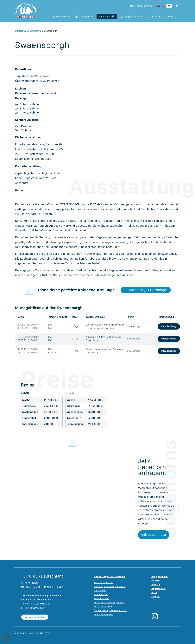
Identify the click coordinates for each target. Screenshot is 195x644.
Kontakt (171, 17)
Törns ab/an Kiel (103, 607)
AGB (48, 633)
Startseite (20, 31)
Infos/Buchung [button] (169, 326)
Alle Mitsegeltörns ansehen (109, 576)
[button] (6, 638)
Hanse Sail (100, 590)
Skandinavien (102, 598)
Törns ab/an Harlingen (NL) (109, 603)
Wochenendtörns (103, 615)
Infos (156, 17)
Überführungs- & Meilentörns (110, 610)
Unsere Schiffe (107, 17)
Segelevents (133, 17)
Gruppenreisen (160, 576)
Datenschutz (36, 633)
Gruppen (85, 17)
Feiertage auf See (104, 582)
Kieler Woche (101, 594)
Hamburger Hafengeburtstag (110, 586)
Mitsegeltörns (61, 17)
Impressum (20, 633)
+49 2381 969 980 (143, 6)
